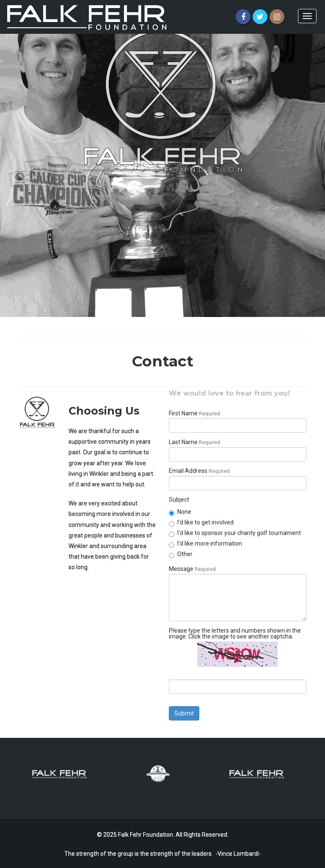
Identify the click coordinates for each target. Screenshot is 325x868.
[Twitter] (260, 17)
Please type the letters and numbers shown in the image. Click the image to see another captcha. (235, 633)
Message (181, 569)
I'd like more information (205, 543)
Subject (179, 500)
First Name (183, 413)
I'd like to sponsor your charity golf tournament (235, 533)
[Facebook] (243, 17)
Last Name (183, 442)
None (180, 512)
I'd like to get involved (201, 522)
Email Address (188, 471)
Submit (184, 713)
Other (181, 554)
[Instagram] (277, 17)
